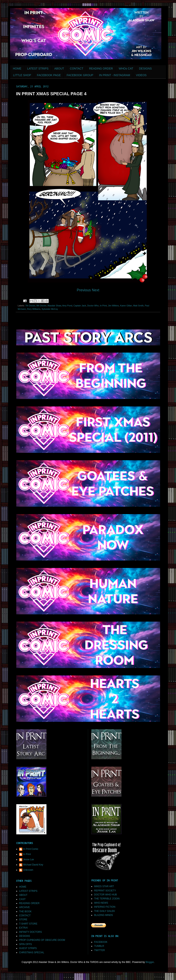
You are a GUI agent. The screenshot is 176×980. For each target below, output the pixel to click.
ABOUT (59, 69)
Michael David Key (33, 865)
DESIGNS (145, 69)
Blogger (150, 962)
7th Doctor (30, 306)
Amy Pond (67, 306)
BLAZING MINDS (103, 915)
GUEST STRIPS (28, 948)
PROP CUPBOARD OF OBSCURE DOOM (42, 940)
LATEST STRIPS (38, 69)
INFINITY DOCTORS (30, 932)
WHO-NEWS (101, 903)
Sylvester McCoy (50, 309)
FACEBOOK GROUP (80, 75)
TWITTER (99, 950)
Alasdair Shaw (54, 306)
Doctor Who (93, 306)
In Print (103, 306)
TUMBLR (99, 946)
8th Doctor (41, 306)
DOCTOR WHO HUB (105, 895)
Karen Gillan (126, 306)
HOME (17, 69)
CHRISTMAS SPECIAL (32, 952)
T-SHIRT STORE (28, 924)
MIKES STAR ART (104, 886)
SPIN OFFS (25, 944)
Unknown (28, 870)
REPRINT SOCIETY (105, 891)
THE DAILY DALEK (105, 911)
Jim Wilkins (113, 306)
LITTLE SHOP (22, 75)
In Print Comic (31, 849)
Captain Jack (80, 306)
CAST (22, 899)
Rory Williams (34, 309)
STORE (23, 920)
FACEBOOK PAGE (49, 75)
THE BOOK (25, 911)
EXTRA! (23, 928)
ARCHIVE (24, 907)
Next (96, 290)
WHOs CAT (126, 69)
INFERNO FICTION (105, 907)
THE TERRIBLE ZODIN (107, 899)
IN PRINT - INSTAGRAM (115, 75)
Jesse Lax (29, 859)
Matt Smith (138, 306)
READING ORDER (101, 69)
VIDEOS (141, 75)
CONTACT (77, 69)
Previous (84, 290)
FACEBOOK (101, 942)
